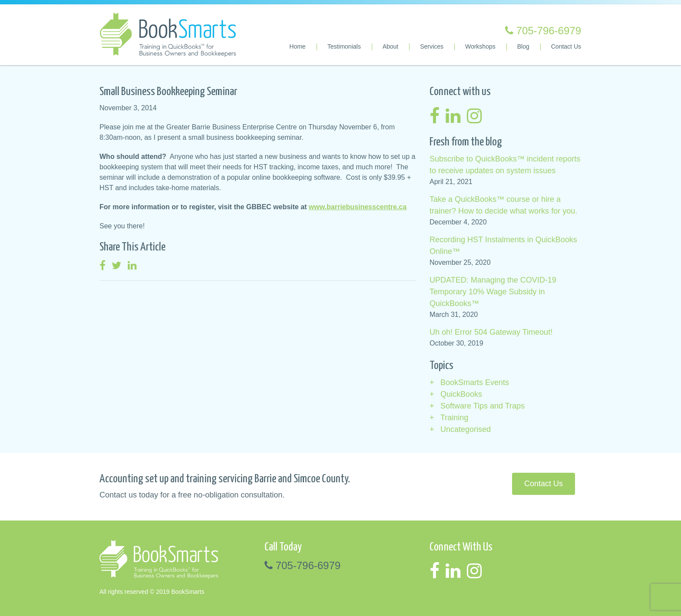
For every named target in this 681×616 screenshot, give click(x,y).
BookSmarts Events (475, 382)
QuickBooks (461, 394)
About (391, 46)
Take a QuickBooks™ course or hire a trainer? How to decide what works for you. (503, 205)
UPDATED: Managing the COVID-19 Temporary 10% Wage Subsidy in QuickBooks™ (493, 292)
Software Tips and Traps (483, 406)
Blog (523, 46)
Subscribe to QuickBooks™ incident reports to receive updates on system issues (505, 165)
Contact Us (566, 46)
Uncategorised (466, 429)
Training (454, 418)
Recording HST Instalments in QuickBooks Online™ (503, 245)
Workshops (480, 46)
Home (297, 46)
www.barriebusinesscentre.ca (358, 207)
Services (432, 46)
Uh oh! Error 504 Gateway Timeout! (491, 332)
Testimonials (344, 46)
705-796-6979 (543, 31)
